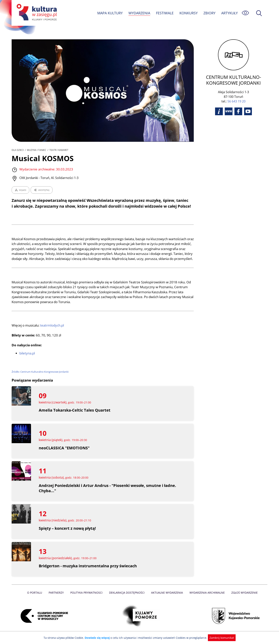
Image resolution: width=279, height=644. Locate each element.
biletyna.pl (27, 358)
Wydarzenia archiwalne (206, 597)
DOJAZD (20, 190)
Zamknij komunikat (219, 638)
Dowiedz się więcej (99, 638)
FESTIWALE (165, 13)
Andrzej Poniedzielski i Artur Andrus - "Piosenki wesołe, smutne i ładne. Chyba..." (108, 493)
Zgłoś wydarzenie (243, 597)
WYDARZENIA (139, 13)
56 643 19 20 (236, 101)
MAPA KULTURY (109, 13)
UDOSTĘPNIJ (41, 190)
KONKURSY (188, 13)
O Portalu (36, 597)
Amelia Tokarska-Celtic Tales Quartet (75, 415)
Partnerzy (58, 597)
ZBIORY (209, 13)
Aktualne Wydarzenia (167, 597)
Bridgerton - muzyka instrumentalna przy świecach (88, 571)
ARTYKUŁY (229, 13)
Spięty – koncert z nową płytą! (68, 533)
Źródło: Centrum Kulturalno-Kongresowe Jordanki (41, 377)
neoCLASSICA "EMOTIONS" (64, 453)
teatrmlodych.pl (53, 330)
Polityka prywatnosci (87, 597)
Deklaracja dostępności (127, 597)
